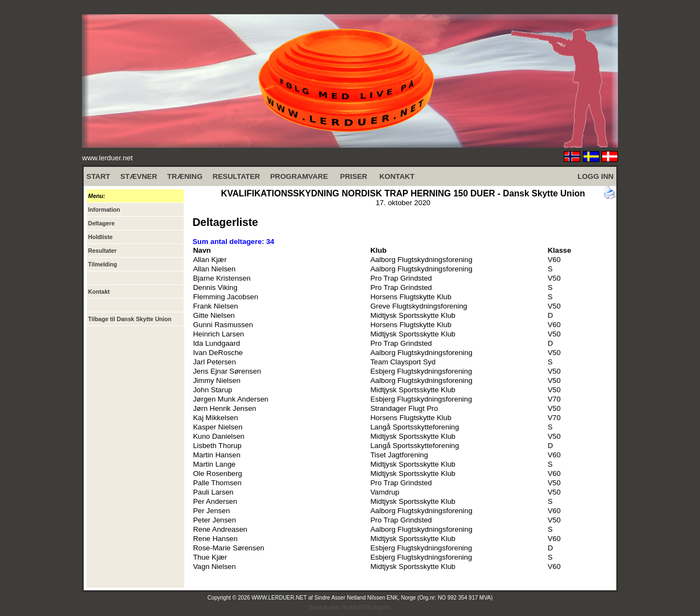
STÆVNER (139, 176)
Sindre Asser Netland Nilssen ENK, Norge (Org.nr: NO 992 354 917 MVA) (404, 598)
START (98, 176)
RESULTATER (237, 176)
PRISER (354, 176)
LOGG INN (596, 176)
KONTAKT (397, 176)
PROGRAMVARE (299, 176)
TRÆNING (185, 176)
